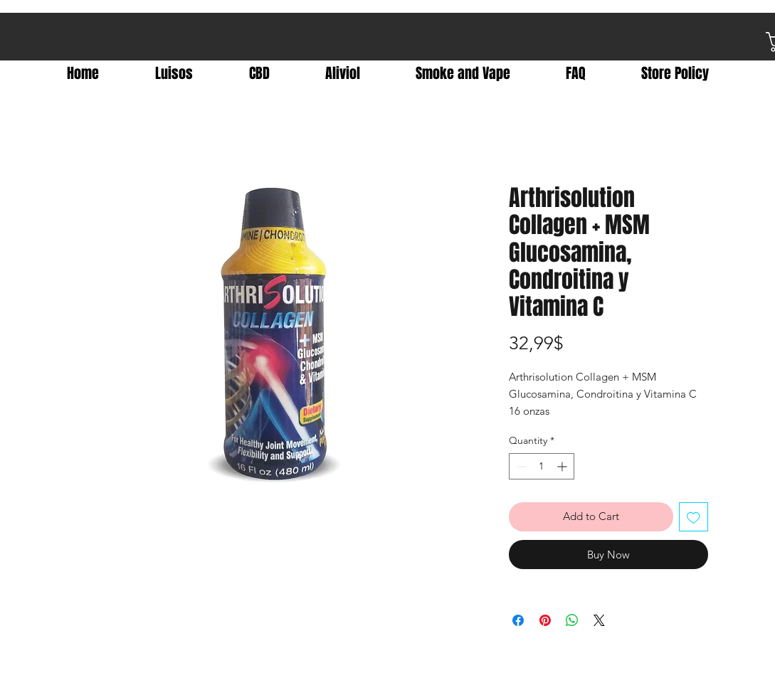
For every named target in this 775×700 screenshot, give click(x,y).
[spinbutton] (542, 466)
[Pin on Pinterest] (545, 620)
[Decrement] (520, 466)
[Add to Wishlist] (694, 517)
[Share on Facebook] (518, 620)
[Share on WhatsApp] (572, 620)
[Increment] (563, 466)
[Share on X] (599, 620)
